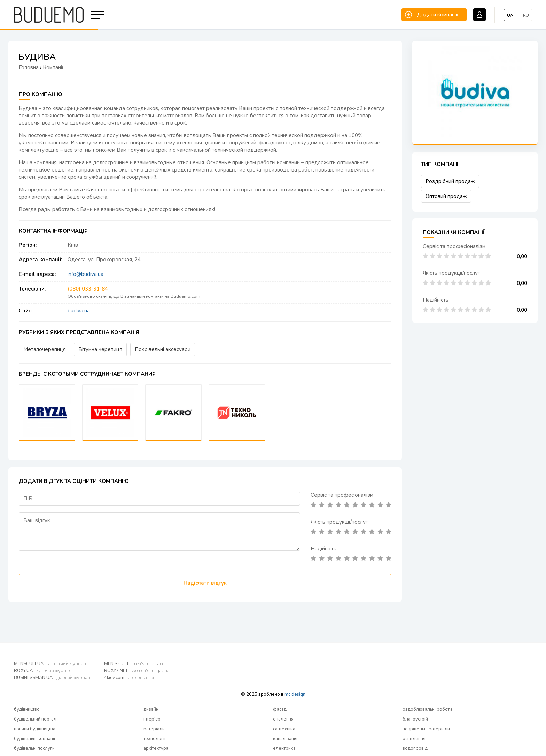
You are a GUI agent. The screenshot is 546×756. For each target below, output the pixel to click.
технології (154, 739)
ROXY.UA (43, 671)
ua (510, 15)
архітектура (156, 748)
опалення (283, 719)
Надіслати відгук (205, 583)
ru (526, 15)
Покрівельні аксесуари (163, 349)
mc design (295, 694)
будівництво (27, 709)
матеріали (154, 729)
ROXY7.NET (137, 671)
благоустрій (415, 719)
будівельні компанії (34, 739)
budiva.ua (79, 311)
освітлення (414, 739)
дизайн (151, 709)
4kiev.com (129, 678)
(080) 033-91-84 (88, 289)
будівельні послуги (34, 748)
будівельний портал (35, 719)
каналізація (285, 739)
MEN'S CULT (134, 664)
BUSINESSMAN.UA (52, 678)
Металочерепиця (45, 349)
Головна (29, 67)
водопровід (415, 748)
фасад (280, 709)
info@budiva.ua (85, 274)
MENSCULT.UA (50, 664)
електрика (284, 748)
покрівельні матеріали (426, 729)
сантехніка (284, 729)
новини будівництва (35, 729)
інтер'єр (152, 719)
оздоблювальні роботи (427, 709)
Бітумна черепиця (100, 349)
